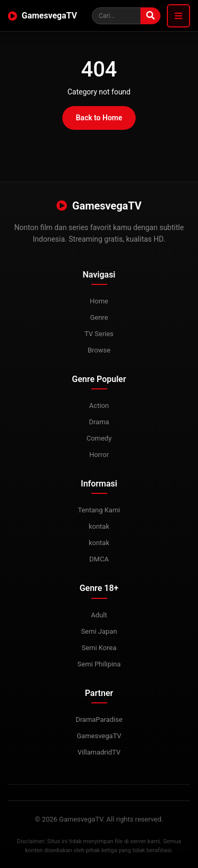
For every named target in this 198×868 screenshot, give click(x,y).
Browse (99, 350)
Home (99, 301)
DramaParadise (99, 719)
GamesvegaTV (43, 16)
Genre (99, 317)
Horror (99, 455)
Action (99, 406)
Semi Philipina (99, 664)
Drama (99, 422)
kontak (99, 526)
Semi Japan (99, 631)
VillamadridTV (99, 752)
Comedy (99, 438)
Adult (99, 615)
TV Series (99, 334)
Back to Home (99, 118)
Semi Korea (99, 648)
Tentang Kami (99, 510)
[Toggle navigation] (178, 16)
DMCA (99, 559)
